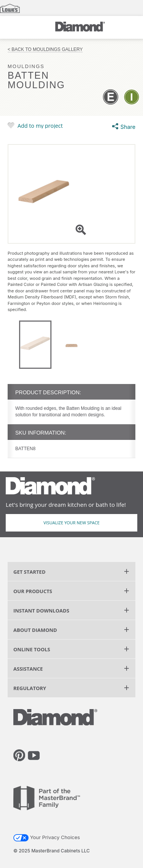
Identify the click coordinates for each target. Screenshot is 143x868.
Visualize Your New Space (71, 523)
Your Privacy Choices (47, 837)
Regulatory (30, 688)
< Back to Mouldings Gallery (45, 50)
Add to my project (40, 125)
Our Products (33, 591)
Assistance (28, 669)
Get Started (29, 572)
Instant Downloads (41, 611)
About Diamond (35, 630)
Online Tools (32, 649)
